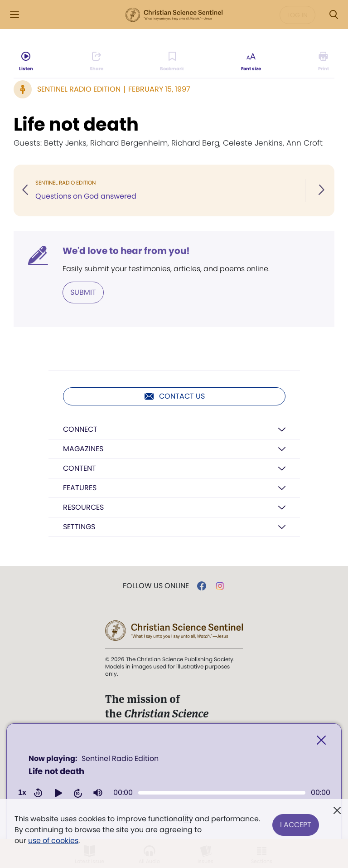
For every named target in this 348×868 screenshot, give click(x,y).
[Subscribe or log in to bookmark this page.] (172, 62)
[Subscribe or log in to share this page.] (97, 62)
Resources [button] (83, 507)
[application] (174, 779)
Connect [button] (80, 429)
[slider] (222, 793)
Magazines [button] (83, 449)
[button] (58, 793)
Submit (83, 292)
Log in (297, 15)
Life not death (76, 124)
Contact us (174, 396)
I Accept (296, 824)
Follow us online (156, 586)
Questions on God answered (86, 196)
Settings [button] (79, 527)
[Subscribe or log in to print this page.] (323, 62)
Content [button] (80, 468)
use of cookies (53, 841)
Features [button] (80, 488)
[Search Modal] (333, 15)
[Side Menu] (14, 15)
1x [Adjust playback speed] (22, 792)
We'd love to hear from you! (126, 251)
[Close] (321, 740)
